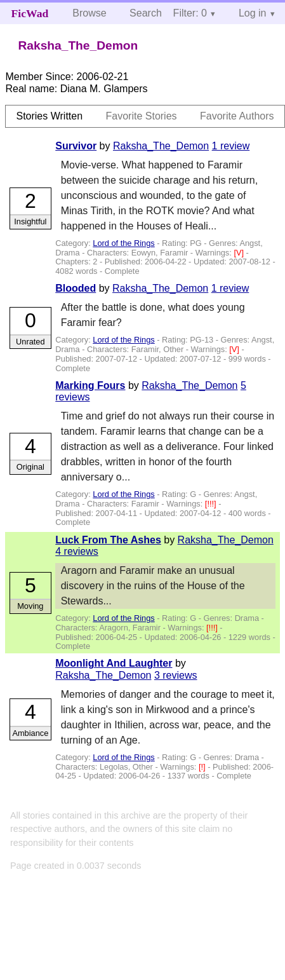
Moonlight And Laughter (114, 663)
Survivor (76, 146)
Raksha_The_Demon (161, 146)
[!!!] (212, 504)
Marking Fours (90, 385)
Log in (253, 13)
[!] (203, 767)
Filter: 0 (190, 13)
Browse (89, 13)
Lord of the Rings (123, 243)
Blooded (76, 288)
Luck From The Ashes (108, 540)
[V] (240, 253)
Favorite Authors (237, 116)
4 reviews (77, 551)
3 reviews (176, 675)
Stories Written (49, 116)
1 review (231, 146)
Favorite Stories (142, 116)
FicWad (30, 13)
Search (146, 13)
